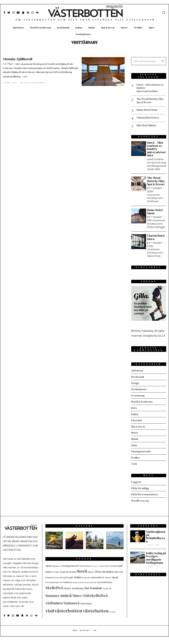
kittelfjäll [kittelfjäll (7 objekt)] (107, 571)
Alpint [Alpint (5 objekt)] (48, 565)
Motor (124, 28)
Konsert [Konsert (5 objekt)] (50, 577)
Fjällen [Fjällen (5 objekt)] (49, 571)
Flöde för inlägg (141, 488)
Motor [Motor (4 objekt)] (108, 577)
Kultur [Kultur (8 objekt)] (78, 577)
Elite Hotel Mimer (147, 127)
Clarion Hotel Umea (148, 119)
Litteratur (137, 421)
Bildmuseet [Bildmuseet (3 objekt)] (57, 565)
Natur (135, 445)
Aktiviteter (18, 28)
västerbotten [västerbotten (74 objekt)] (96, 610)
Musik (92, 28)
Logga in (136, 482)
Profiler (138, 28)
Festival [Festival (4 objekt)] (114, 565)
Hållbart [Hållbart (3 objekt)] (91, 572)
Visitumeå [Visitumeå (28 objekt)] (71, 603)
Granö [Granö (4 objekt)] (56, 571)
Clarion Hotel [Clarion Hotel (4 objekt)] (85, 565)
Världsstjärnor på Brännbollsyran (156, 536)
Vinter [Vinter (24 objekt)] (77, 595)
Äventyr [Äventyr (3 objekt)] (113, 611)
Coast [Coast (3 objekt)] (94, 565)
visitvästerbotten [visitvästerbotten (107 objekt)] (64, 610)
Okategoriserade (142, 451)
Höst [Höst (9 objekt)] (98, 571)
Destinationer (83, 34)
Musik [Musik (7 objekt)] (115, 577)
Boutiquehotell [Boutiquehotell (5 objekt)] (70, 565)
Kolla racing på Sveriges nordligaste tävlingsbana (156, 557)
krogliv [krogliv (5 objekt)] (70, 577)
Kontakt (85, 634)
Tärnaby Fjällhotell (18, 59)
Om (95, 634)
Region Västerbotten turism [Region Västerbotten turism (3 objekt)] (84, 582)
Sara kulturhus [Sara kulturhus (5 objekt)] (105, 582)
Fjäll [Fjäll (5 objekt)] (120, 565)
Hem (75, 634)
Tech (134, 464)
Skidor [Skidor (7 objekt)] (68, 588)
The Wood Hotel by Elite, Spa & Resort (148, 101)
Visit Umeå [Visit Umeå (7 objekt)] (86, 603)
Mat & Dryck (108, 28)
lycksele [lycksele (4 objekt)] (86, 577)
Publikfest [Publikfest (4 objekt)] (68, 582)
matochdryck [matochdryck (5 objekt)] (98, 577)
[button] (162, 61)
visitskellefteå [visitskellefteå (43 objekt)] (95, 595)
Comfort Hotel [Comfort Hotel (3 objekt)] (104, 565)
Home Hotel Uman (148, 111)
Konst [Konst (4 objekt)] (57, 577)
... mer (24, 77)
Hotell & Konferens (41, 28)
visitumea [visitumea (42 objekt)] (54, 602)
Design (135, 384)
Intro (152, 28)
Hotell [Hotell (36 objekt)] (82, 571)
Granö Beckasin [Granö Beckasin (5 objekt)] (68, 571)
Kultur (79, 28)
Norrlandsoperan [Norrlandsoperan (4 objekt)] (54, 582)
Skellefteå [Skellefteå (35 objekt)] (54, 587)
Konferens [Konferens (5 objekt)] (118, 571)
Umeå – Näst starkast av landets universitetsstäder (151, 88)
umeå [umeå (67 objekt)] (66, 595)
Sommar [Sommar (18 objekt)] (96, 588)
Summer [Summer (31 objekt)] (53, 595)
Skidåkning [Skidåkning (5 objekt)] (78, 588)
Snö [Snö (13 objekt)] (87, 588)
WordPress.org (140, 500)
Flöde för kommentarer (146, 494)
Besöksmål (63, 28)
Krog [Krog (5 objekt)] (63, 577)
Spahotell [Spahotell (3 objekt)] (107, 588)
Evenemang (138, 396)
